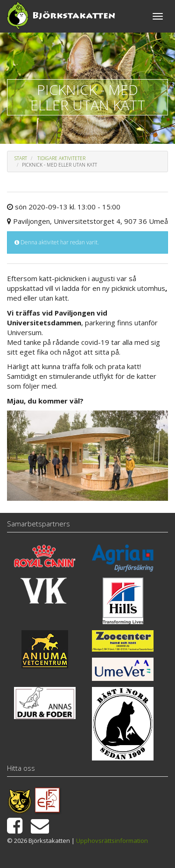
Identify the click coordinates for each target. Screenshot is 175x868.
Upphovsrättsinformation (112, 841)
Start (21, 158)
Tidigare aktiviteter (61, 158)
